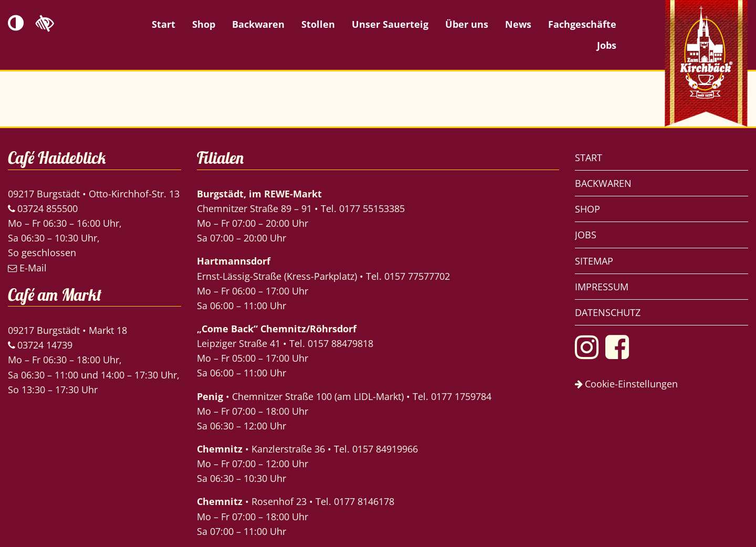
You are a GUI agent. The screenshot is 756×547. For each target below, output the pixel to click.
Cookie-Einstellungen (626, 384)
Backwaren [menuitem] (258, 24)
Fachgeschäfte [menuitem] (582, 24)
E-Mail (27, 268)
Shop (587, 209)
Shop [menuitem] (204, 24)
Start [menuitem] (164, 24)
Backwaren (603, 183)
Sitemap (594, 261)
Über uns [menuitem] (467, 24)
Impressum (602, 287)
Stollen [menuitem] (318, 24)
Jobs (586, 235)
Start (589, 157)
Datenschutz (608, 312)
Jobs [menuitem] (607, 45)
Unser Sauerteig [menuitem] (390, 24)
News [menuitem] (518, 24)
